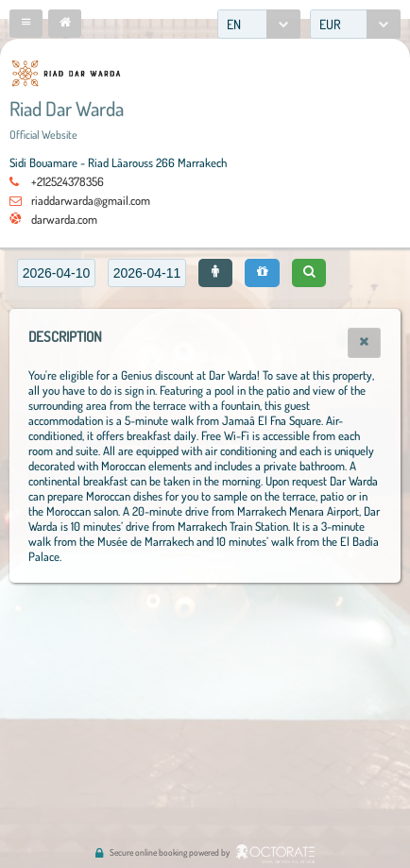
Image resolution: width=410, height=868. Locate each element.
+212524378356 (68, 181)
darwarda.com (64, 219)
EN (234, 24)
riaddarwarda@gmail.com (91, 200)
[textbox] (56, 273)
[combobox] (259, 24)
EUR (330, 24)
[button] (26, 24)
